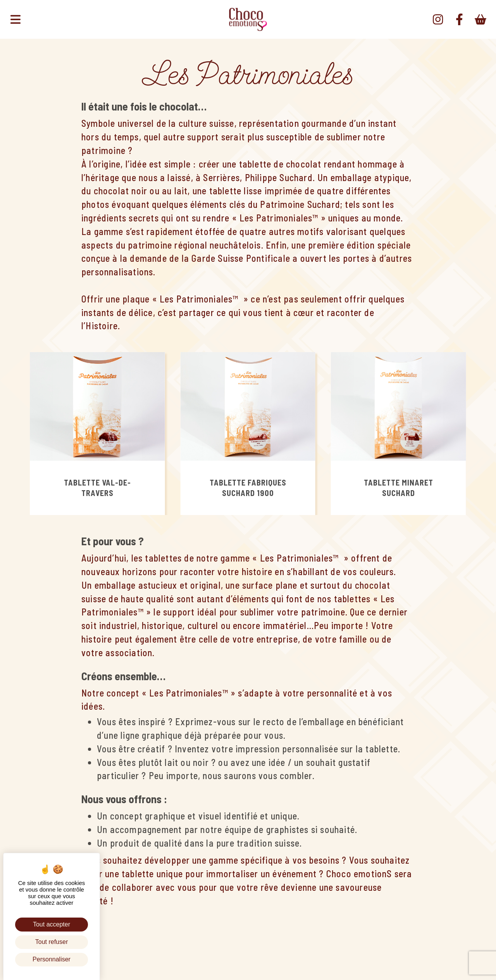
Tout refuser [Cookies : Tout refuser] (52, 942)
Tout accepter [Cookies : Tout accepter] (52, 924)
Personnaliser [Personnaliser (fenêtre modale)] (52, 959)
